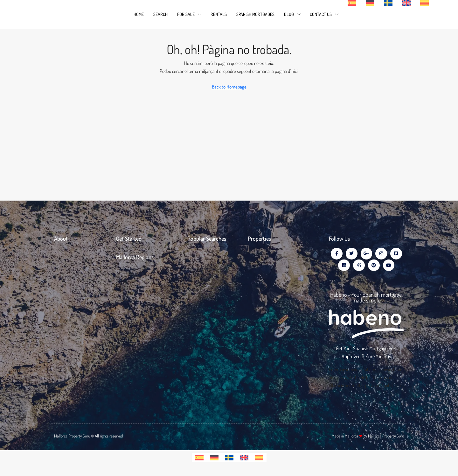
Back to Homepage (229, 87)
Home (139, 14)
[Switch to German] (214, 459)
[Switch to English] (244, 459)
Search (160, 14)
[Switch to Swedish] (229, 459)
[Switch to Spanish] (199, 459)
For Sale (186, 14)
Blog (289, 14)
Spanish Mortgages (255, 14)
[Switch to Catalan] (259, 459)
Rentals (219, 14)
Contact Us (321, 14)
